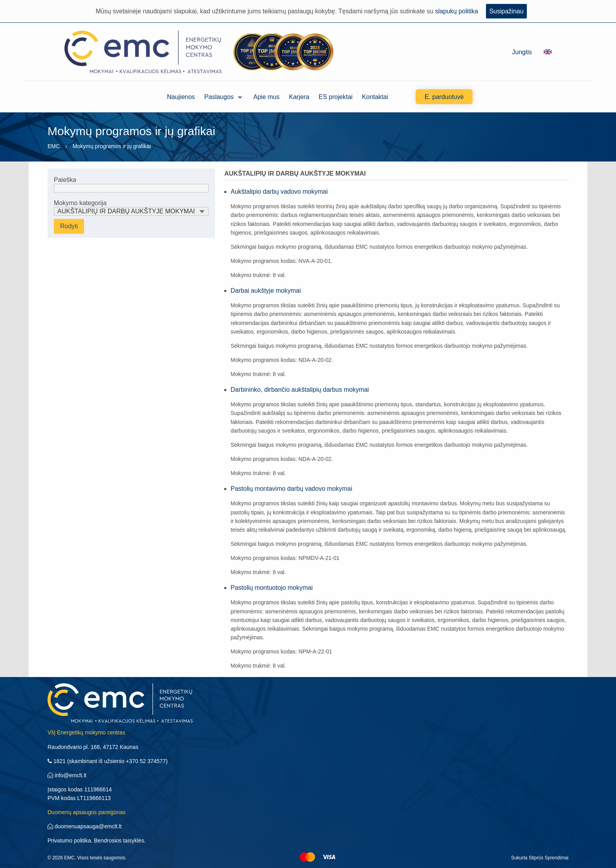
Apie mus (267, 97)
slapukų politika (457, 11)
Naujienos (181, 97)
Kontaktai (375, 97)
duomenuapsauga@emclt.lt (85, 826)
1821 (57, 761)
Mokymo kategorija (131, 208)
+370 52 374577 (146, 761)
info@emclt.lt (67, 775)
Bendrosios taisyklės (119, 840)
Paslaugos (219, 97)
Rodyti (69, 226)
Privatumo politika (69, 840)
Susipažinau (506, 11)
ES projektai (335, 97)
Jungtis (522, 52)
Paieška (131, 184)
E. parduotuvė (444, 97)
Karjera (299, 97)
